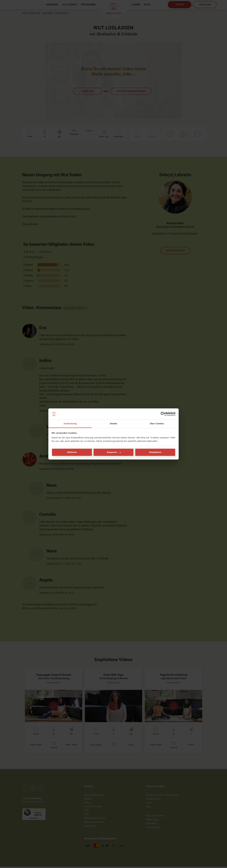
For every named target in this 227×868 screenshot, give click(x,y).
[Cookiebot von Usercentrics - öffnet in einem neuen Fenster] (163, 414)
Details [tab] (113, 424)
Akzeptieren (155, 452)
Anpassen (114, 452)
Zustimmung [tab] (70, 424)
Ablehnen (72, 452)
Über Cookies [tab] (157, 424)
